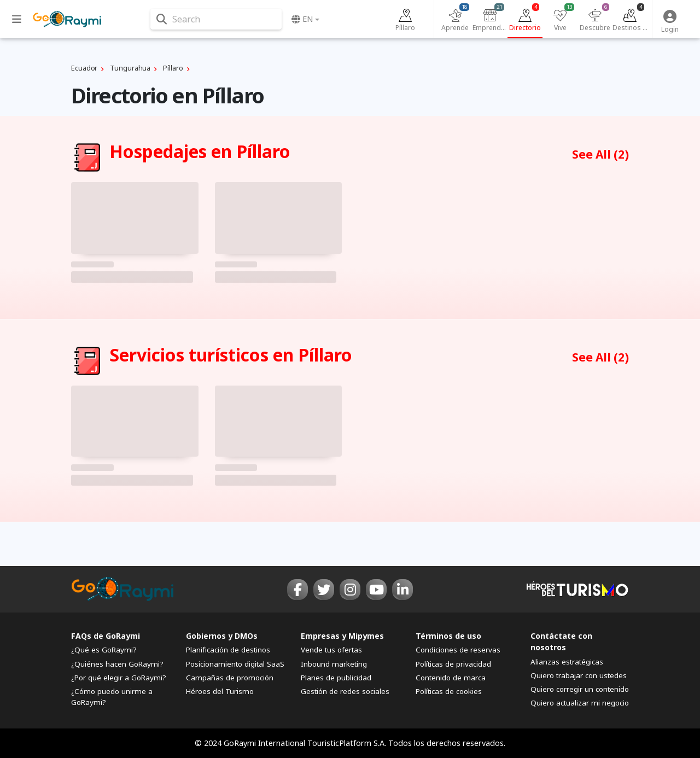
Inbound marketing (334, 664)
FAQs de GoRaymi (106, 636)
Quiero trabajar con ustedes (579, 675)
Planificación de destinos (228, 650)
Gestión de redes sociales (345, 691)
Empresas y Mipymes (342, 636)
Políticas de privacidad (453, 664)
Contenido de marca (451, 678)
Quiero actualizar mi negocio (580, 703)
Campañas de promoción (230, 678)
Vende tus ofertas (331, 650)
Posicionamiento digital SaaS (235, 664)
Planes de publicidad (336, 678)
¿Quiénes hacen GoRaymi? (117, 664)
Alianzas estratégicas (567, 662)
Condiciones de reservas (458, 650)
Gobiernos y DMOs (222, 636)
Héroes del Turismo (220, 691)
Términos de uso (448, 636)
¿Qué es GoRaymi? (104, 650)
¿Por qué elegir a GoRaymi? (119, 678)
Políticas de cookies (449, 691)
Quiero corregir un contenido (580, 689)
